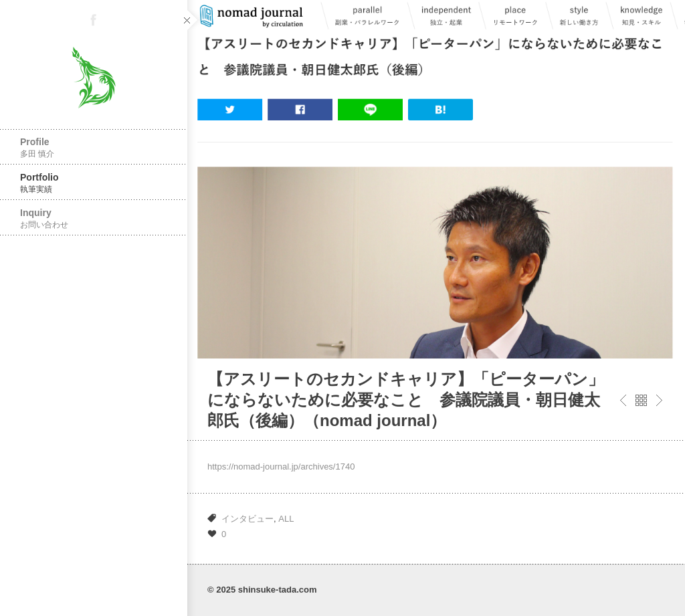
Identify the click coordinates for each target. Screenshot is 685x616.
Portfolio (94, 183)
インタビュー (248, 519)
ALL (286, 519)
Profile (94, 147)
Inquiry (94, 218)
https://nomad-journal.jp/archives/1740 (281, 467)
